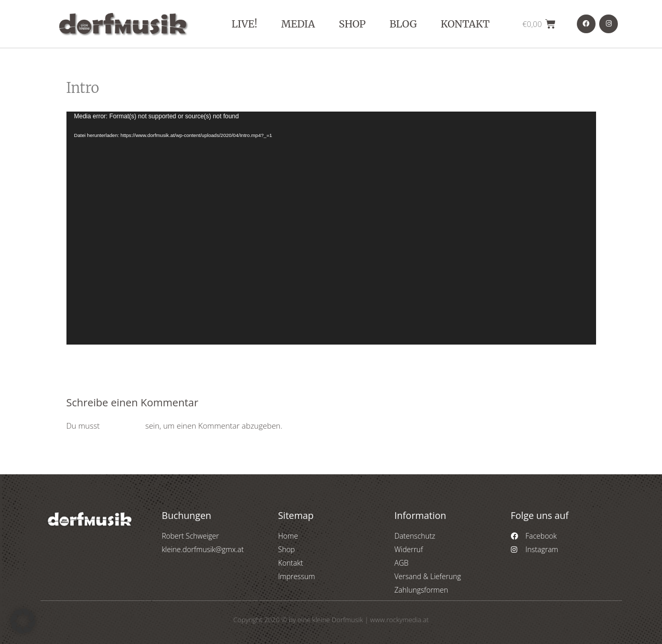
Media (298, 24)
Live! (244, 24)
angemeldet (123, 426)
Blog (403, 24)
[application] (331, 228)
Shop (353, 24)
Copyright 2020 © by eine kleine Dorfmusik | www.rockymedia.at (331, 620)
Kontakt (465, 24)
